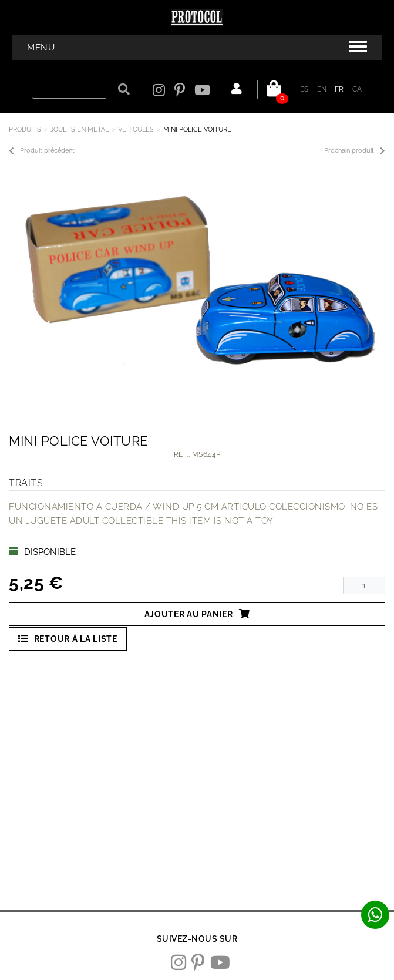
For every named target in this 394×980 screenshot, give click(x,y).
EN (322, 89)
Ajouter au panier (197, 614)
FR (339, 89)
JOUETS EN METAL (80, 129)
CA (357, 89)
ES (304, 89)
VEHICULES (136, 129)
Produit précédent (42, 151)
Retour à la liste (68, 639)
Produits (25, 129)
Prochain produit (355, 151)
